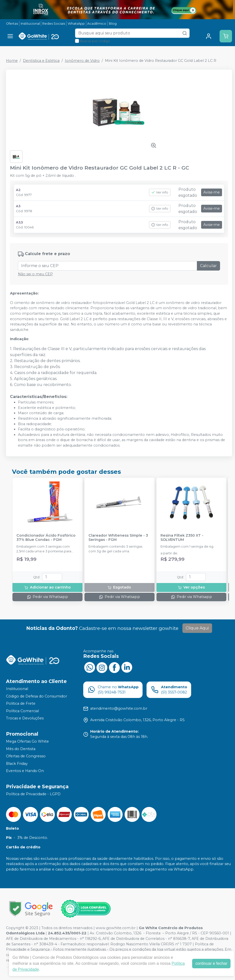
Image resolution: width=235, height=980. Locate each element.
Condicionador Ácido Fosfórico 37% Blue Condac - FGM (46, 538)
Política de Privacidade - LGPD (33, 794)
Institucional (30, 24)
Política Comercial (22, 711)
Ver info (160, 192)
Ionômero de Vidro (82, 61)
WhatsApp (76, 24)
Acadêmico (97, 24)
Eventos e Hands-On (25, 771)
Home (12, 61)
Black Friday (17, 764)
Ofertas (12, 24)
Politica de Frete (21, 703)
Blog (113, 24)
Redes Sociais (54, 24)
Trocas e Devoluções (25, 718)
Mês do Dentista (21, 749)
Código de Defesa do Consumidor (37, 696)
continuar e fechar (211, 963)
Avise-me (212, 192)
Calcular (208, 266)
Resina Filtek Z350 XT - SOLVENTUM (182, 538)
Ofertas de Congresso (26, 756)
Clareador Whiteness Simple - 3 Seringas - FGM (118, 538)
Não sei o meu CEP (35, 274)
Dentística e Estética (41, 61)
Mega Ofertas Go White (27, 741)
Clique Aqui (197, 628)
